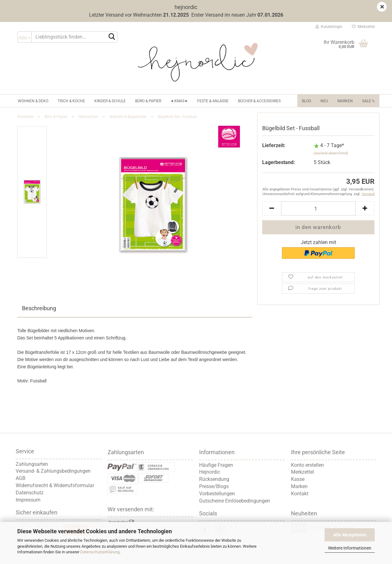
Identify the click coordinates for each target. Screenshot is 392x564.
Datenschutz (30, 493)
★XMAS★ (179, 101)
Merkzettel (363, 27)
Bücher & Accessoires (259, 101)
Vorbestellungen (217, 494)
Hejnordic (210, 472)
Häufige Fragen (216, 465)
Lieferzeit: (274, 145)
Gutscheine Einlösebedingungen (235, 501)
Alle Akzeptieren (350, 535)
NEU (324, 101)
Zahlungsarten (32, 464)
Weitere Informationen (350, 548)
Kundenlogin (329, 27)
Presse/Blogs (214, 486)
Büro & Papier (148, 101)
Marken (345, 101)
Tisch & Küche (71, 101)
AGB (21, 478)
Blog (307, 101)
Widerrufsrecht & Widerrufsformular (55, 485)
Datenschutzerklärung (100, 552)
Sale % (368, 101)
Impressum (28, 500)
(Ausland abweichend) (331, 153)
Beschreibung (39, 308)
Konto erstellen (307, 465)
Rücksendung (214, 479)
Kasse (298, 479)
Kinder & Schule (110, 101)
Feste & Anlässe (213, 101)
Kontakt (300, 494)
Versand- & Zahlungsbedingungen (53, 471)
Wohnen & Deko (33, 101)
